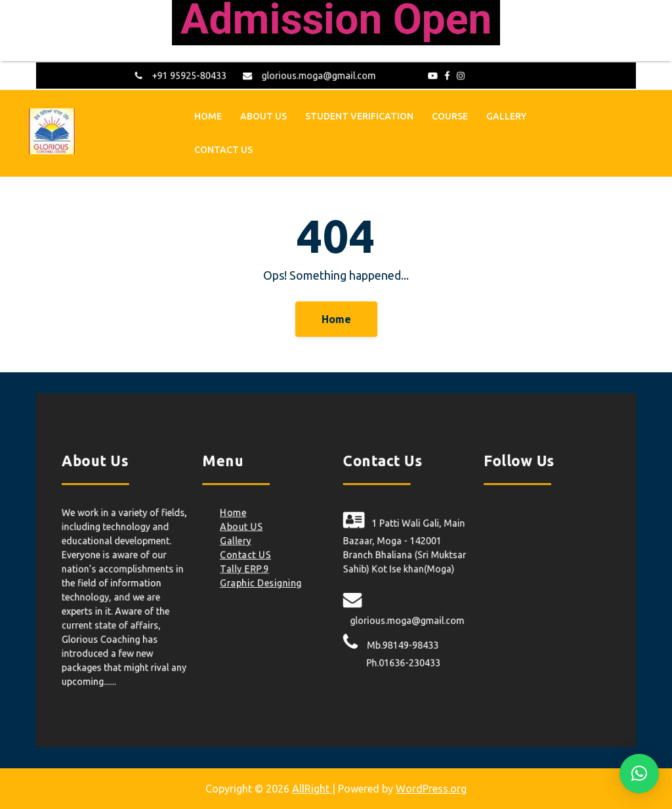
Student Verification (359, 115)
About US (263, 115)
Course (450, 115)
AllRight (312, 789)
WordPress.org (431, 789)
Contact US (223, 148)
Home (208, 115)
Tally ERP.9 (253, 569)
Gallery (506, 115)
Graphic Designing (268, 581)
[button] (639, 774)
